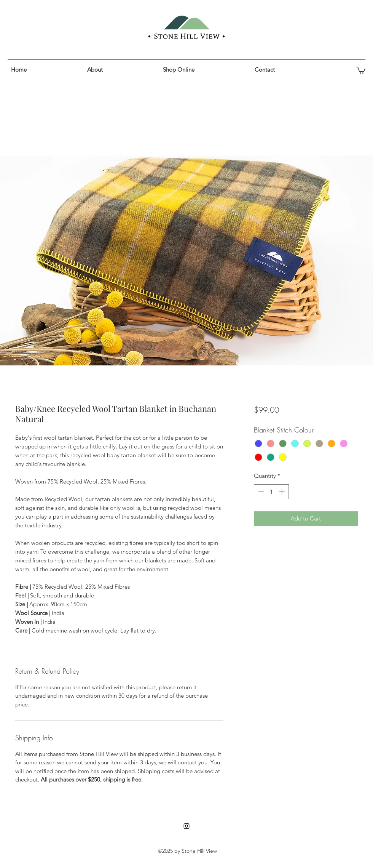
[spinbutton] (271, 492)
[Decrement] (260, 492)
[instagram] (186, 826)
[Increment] (283, 492)
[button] (205, 70)
